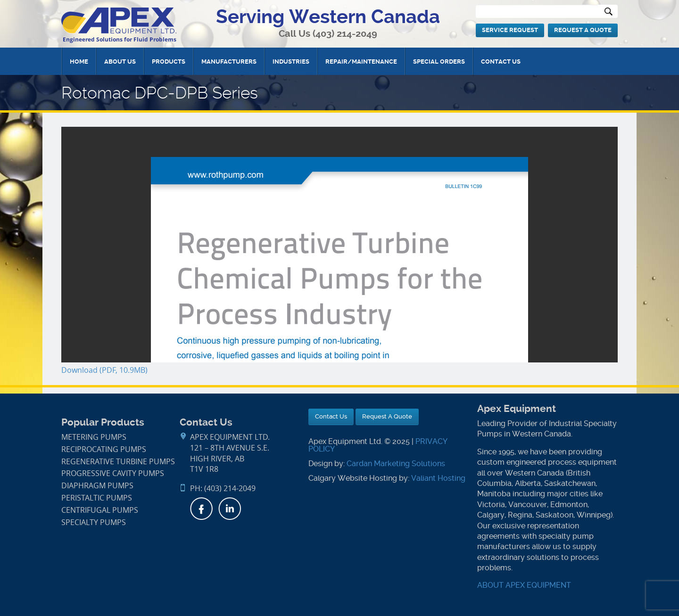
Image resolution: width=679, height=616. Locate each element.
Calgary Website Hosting (353, 478)
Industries (291, 62)
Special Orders (439, 62)
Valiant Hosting (438, 478)
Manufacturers (229, 62)
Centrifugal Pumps (100, 510)
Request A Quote (583, 30)
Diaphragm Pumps (97, 486)
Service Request (510, 30)
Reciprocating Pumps (104, 449)
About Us (120, 62)
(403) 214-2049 (345, 34)
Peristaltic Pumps (97, 498)
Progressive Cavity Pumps (113, 473)
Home (79, 62)
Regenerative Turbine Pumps (118, 462)
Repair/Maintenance (361, 62)
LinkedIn (230, 509)
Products (169, 62)
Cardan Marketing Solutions (396, 464)
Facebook (201, 509)
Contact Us (501, 62)
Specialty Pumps (94, 522)
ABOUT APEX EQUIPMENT (524, 585)
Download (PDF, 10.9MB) (104, 370)
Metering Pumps (94, 437)
